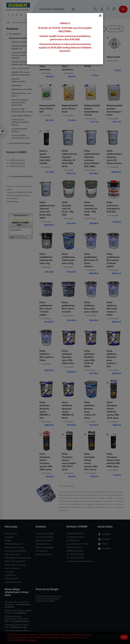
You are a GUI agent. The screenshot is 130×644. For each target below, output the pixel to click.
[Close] (100, 16)
